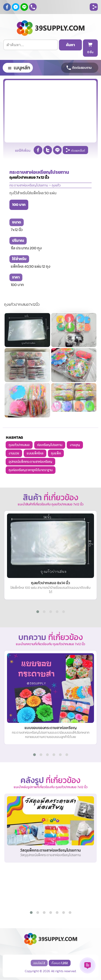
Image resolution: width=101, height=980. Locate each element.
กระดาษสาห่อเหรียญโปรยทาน (29, 185)
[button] (38, 612)
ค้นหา (70, 45)
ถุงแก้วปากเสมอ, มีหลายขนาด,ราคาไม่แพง (0, 0)
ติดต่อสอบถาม (82, 68)
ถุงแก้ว (56, 185)
